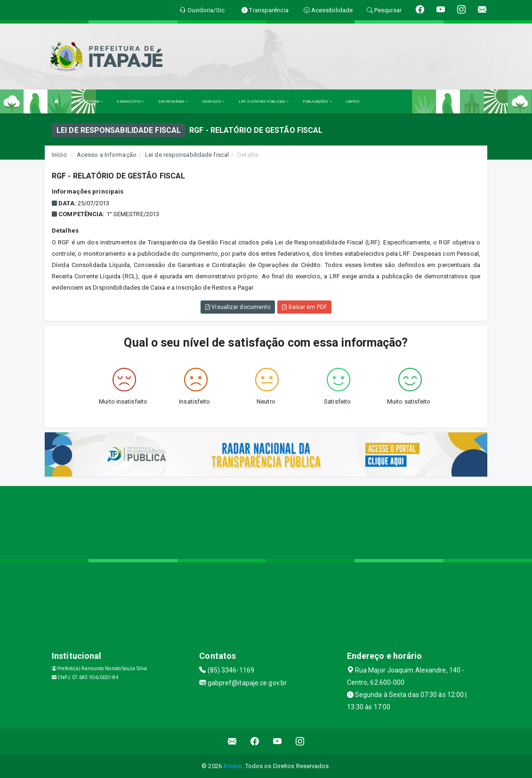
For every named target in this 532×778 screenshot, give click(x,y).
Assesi (233, 766)
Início (59, 155)
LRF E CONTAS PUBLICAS (264, 101)
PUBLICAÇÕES (317, 101)
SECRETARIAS (173, 101)
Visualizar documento (238, 307)
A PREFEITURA (88, 101)
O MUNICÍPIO (130, 101)
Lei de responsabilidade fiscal (187, 155)
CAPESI (353, 101)
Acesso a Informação (107, 155)
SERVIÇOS (213, 101)
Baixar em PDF (304, 307)
